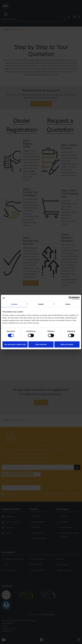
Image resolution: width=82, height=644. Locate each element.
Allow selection (41, 344)
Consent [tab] (14, 304)
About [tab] (68, 304)
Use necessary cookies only (15, 344)
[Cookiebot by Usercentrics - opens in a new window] (70, 298)
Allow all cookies (67, 344)
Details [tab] (41, 304)
